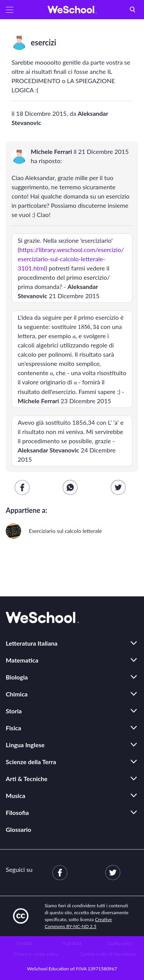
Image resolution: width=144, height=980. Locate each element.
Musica (16, 796)
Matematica (22, 660)
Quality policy (120, 943)
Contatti (24, 943)
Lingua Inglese (25, 745)
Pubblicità (72, 943)
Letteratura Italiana (32, 643)
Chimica (17, 694)
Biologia (17, 677)
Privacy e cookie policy (36, 954)
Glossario (18, 829)
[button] (10, 10)
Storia (14, 711)
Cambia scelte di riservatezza (108, 954)
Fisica (13, 728)
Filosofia (17, 812)
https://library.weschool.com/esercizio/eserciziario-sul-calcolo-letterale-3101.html (71, 259)
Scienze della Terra (31, 762)
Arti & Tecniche (27, 779)
